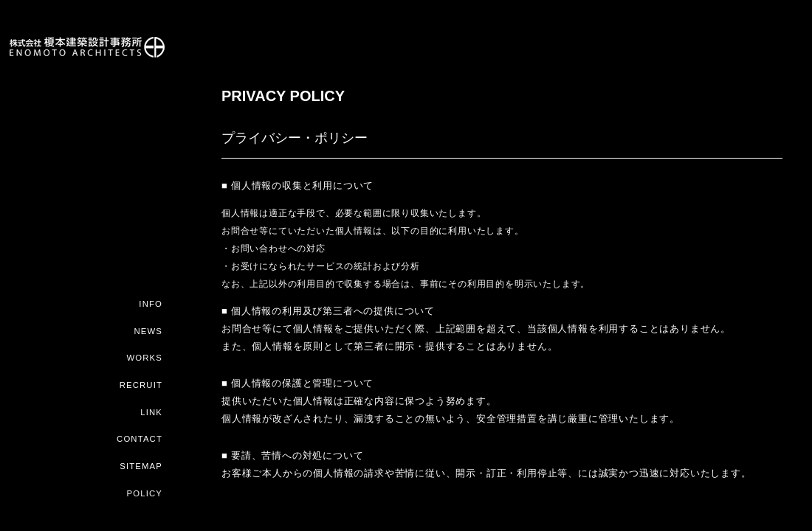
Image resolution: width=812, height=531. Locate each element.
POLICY (145, 493)
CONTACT (140, 440)
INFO (151, 308)
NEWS (149, 334)
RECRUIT (141, 387)
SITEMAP (142, 467)
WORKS (145, 361)
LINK (152, 414)
